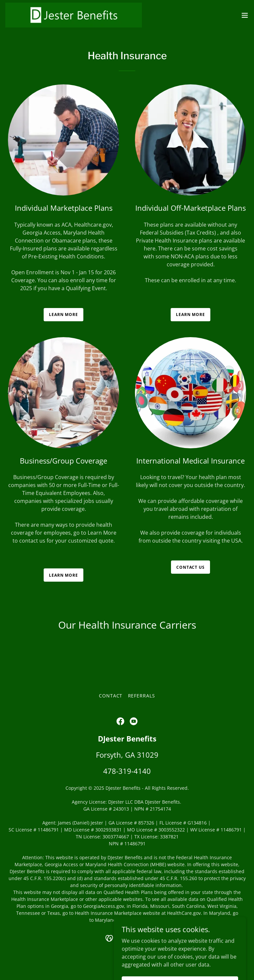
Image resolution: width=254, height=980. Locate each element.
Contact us (190, 567)
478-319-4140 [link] (127, 771)
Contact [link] (111, 696)
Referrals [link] (142, 696)
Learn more (63, 314)
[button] (245, 15)
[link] (74, 15)
